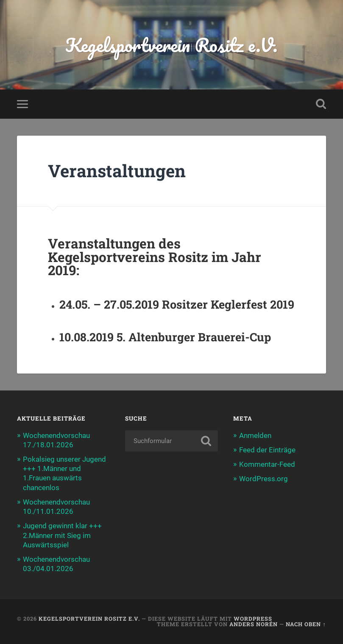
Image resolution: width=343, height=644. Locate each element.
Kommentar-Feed (267, 464)
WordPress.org (264, 479)
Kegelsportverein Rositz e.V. (171, 45)
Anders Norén (254, 624)
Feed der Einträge (267, 450)
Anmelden (255, 435)
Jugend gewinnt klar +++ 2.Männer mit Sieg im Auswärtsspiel (62, 535)
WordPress (253, 619)
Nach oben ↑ (306, 624)
